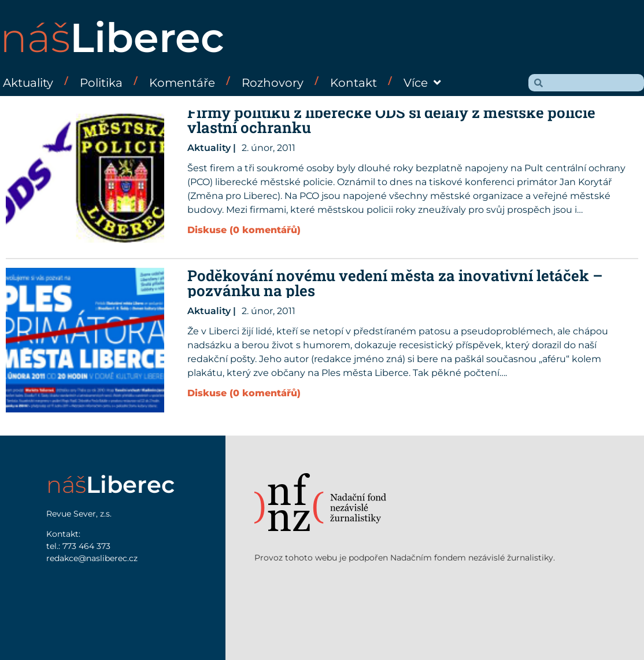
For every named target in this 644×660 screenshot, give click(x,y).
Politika (101, 83)
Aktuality (28, 83)
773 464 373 (86, 546)
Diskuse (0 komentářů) (244, 230)
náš (112, 38)
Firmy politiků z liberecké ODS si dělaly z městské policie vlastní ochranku (391, 120)
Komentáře (182, 83)
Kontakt (354, 83)
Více (422, 83)
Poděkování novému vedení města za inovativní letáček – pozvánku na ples (395, 283)
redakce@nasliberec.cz (92, 558)
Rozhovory (273, 83)
